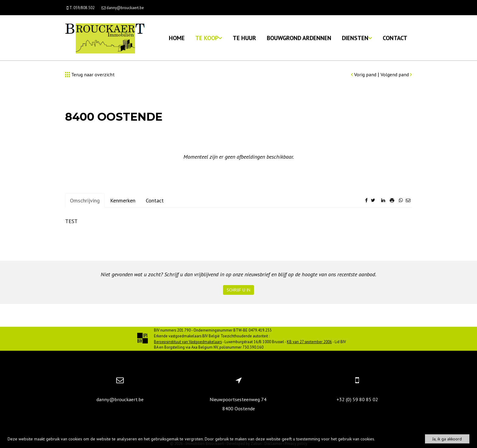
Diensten (357, 38)
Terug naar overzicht (90, 74)
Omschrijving (85, 200)
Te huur (244, 38)
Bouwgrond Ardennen (299, 38)
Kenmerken (123, 200)
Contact (395, 38)
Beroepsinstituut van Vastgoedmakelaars (188, 342)
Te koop (209, 38)
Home (177, 38)
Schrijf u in (238, 290)
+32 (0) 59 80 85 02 (357, 399)
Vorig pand (364, 74)
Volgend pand (396, 74)
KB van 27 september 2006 (309, 342)
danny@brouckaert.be (120, 399)
